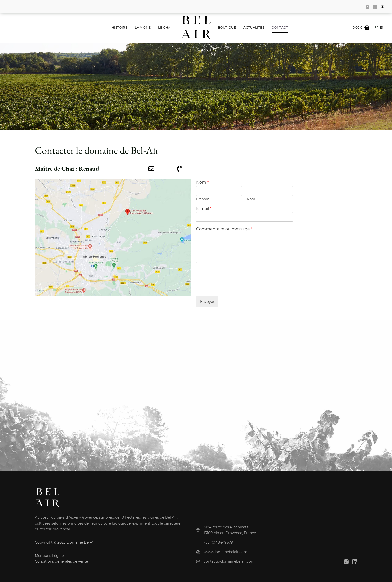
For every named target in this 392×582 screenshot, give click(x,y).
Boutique (227, 27)
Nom (202, 182)
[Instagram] (368, 7)
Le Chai (165, 27)
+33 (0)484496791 (219, 542)
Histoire (120, 27)
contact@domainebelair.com (229, 561)
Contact (280, 27)
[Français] (377, 28)
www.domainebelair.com (226, 552)
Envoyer (207, 302)
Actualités (254, 27)
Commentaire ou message (224, 229)
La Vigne (143, 27)
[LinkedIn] (375, 7)
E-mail (204, 208)
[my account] (383, 6)
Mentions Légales (50, 556)
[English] (382, 28)
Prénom (203, 199)
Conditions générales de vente (61, 561)
